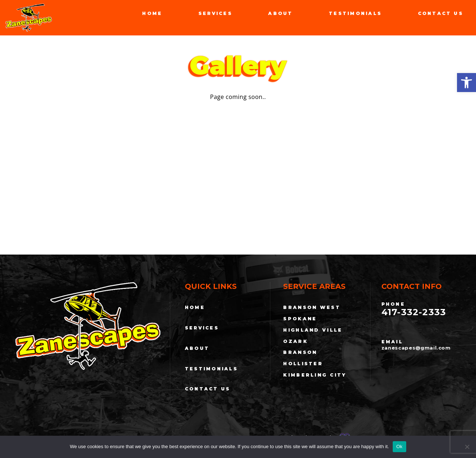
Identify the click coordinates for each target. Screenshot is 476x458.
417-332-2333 (414, 312)
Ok (399, 446)
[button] (467, 83)
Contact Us (441, 13)
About (280, 13)
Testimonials (355, 13)
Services (215, 13)
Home (152, 13)
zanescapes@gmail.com (416, 348)
